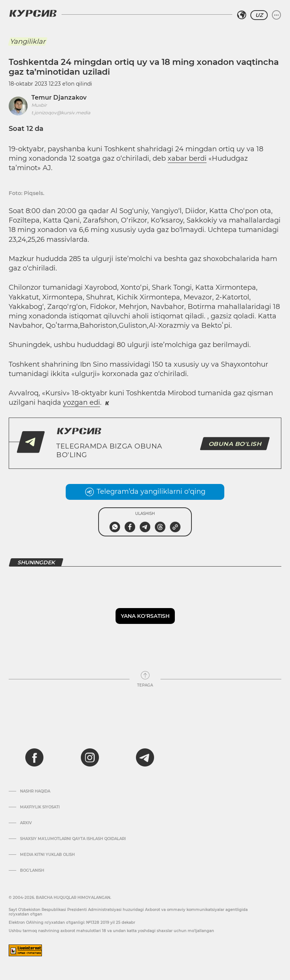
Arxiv (26, 823)
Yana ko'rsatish (145, 616)
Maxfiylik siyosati (40, 807)
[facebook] (34, 757)
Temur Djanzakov (59, 98)
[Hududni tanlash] (242, 15)
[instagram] (90, 757)
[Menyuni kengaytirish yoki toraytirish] (276, 15)
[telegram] (145, 757)
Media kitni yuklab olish (47, 855)
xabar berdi (187, 158)
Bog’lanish (32, 871)
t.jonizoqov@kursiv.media (61, 113)
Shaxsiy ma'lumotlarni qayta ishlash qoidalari (73, 839)
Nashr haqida (35, 791)
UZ (259, 15)
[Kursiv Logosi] (33, 13)
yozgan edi (82, 402)
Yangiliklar (28, 41)
